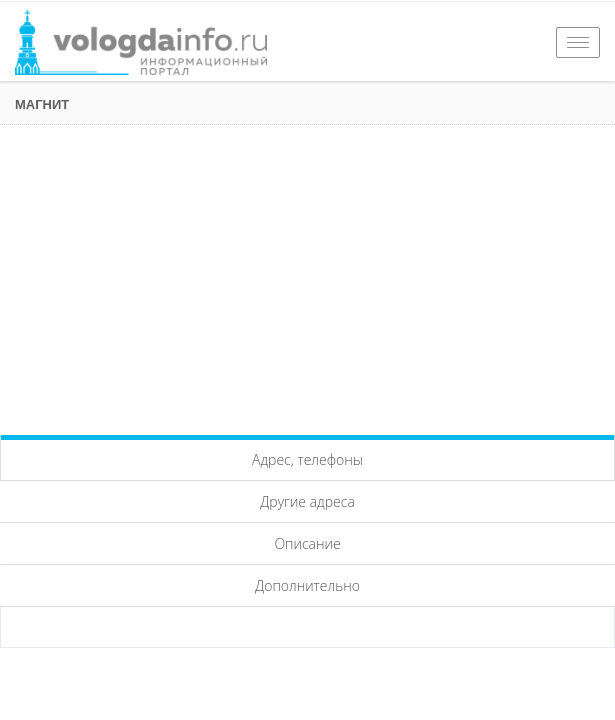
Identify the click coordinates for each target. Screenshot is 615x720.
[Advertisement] (307, 275)
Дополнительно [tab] (307, 585)
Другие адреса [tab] (307, 501)
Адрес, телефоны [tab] (307, 459)
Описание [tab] (307, 543)
